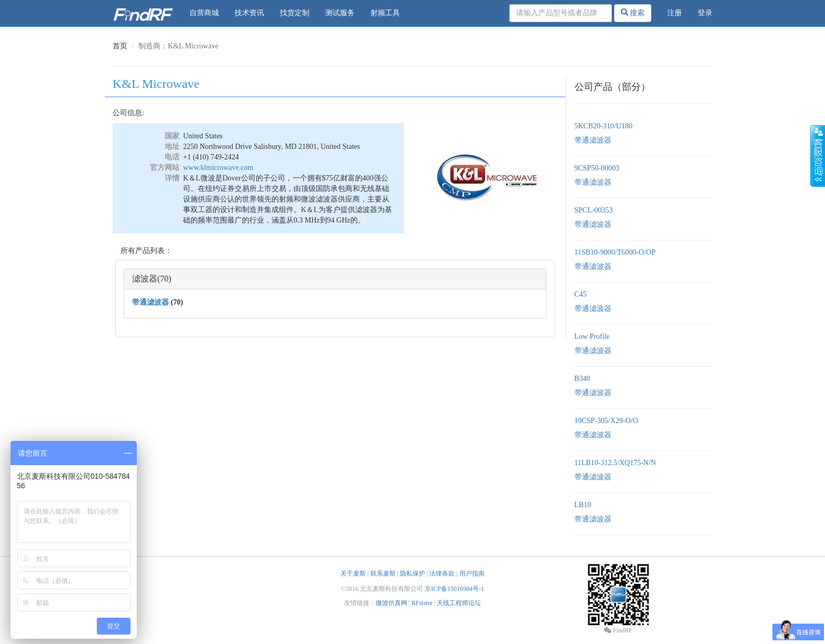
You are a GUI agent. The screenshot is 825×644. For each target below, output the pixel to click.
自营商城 (204, 13)
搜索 (633, 13)
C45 (581, 294)
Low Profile (592, 336)
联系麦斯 (383, 573)
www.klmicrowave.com (218, 168)
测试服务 (340, 13)
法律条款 (442, 573)
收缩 (818, 156)
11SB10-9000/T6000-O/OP (615, 252)
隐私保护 (413, 573)
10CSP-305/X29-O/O (606, 421)
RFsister (422, 603)
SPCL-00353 (594, 210)
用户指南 (472, 573)
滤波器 (145, 279)
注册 (675, 13)
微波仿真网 (391, 603)
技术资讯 (249, 13)
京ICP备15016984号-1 (454, 589)
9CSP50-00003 (597, 168)
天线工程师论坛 (459, 603)
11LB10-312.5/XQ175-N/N (615, 463)
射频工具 (385, 13)
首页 (120, 46)
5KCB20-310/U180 (603, 126)
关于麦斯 (353, 573)
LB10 (583, 505)
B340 (582, 379)
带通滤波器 (150, 302)
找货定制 (295, 13)
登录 (705, 13)
